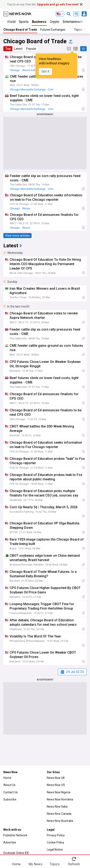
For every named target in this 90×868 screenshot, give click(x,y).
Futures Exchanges (53, 30)
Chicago (15, 70)
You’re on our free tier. (43, 4)
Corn (51, 89)
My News (35, 864)
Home (7, 778)
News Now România (60, 799)
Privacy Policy (56, 835)
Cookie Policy (55, 842)
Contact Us (11, 792)
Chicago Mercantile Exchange (28, 89)
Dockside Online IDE (16, 853)
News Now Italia (57, 807)
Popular (31, 49)
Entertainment (73, 22)
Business (39, 22)
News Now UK (56, 778)
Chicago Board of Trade (20, 30)
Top (8, 49)
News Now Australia (60, 821)
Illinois (26, 208)
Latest (18, 49)
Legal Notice (55, 850)
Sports (24, 22)
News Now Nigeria (59, 792)
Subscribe (10, 799)
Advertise (10, 842)
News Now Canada (59, 814)
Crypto (55, 22)
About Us (9, 785)
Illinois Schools (32, 70)
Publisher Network (15, 835)
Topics (55, 864)
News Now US (56, 785)
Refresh (74, 864)
